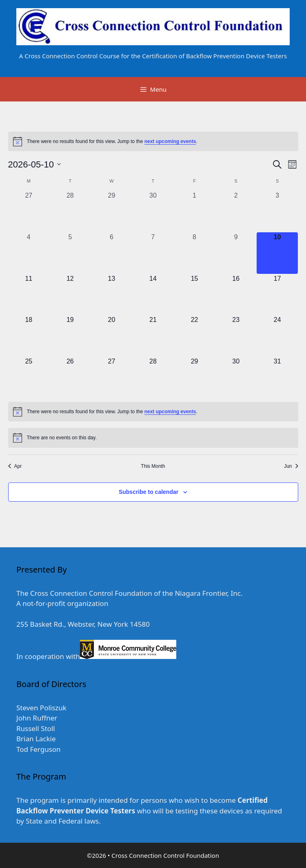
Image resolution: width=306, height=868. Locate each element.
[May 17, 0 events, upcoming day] (277, 295)
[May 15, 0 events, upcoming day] (195, 295)
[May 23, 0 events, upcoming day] (236, 336)
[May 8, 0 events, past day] (195, 253)
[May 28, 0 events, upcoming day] (153, 377)
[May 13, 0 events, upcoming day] (112, 295)
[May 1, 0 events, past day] (195, 211)
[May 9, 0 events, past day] (236, 253)
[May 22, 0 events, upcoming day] (195, 336)
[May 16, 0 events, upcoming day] (236, 295)
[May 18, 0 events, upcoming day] (29, 336)
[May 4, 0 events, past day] (29, 253)
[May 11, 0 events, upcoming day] (29, 295)
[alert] (153, 141)
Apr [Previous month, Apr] (15, 466)
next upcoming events (170, 141)
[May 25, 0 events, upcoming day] (29, 377)
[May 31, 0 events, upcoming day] (277, 377)
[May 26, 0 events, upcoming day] (70, 377)
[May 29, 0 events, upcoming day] (195, 377)
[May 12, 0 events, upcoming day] (70, 295)
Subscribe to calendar (149, 492)
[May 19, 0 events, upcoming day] (70, 336)
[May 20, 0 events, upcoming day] (112, 336)
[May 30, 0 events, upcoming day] (236, 377)
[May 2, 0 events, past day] (236, 211)
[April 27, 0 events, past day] (29, 211)
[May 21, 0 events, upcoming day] (153, 336)
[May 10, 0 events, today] (277, 253)
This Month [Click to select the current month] (153, 466)
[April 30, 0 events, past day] (153, 211)
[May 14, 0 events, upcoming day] (153, 295)
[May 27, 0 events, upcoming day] (112, 377)
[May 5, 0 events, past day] (70, 253)
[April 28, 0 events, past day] (70, 211)
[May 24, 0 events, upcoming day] (277, 336)
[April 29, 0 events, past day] (112, 211)
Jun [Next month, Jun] (291, 466)
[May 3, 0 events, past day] (277, 211)
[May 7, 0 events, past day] (153, 253)
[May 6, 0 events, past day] (112, 253)
